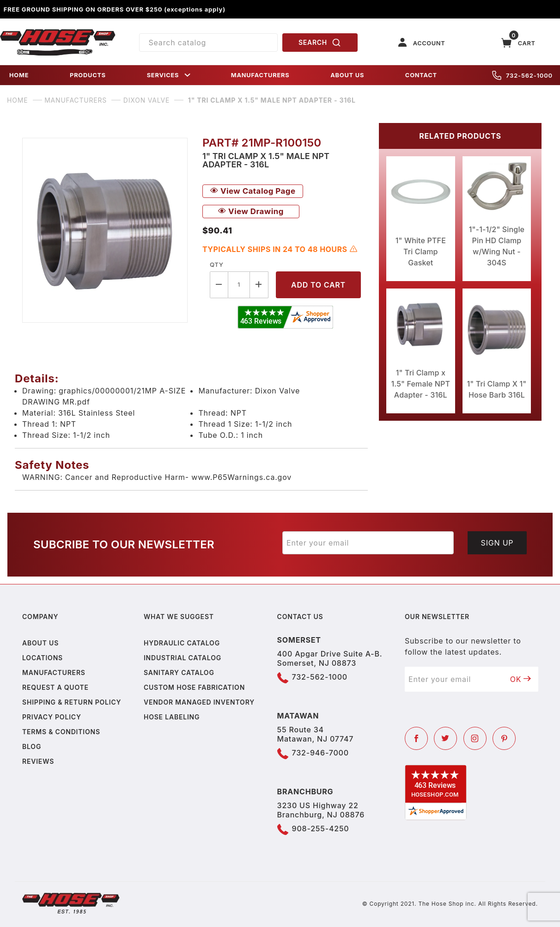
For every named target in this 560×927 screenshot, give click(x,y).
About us (40, 643)
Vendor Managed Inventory (199, 702)
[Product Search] (208, 43)
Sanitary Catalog (179, 672)
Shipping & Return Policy (72, 702)
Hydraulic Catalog (182, 643)
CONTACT (421, 75)
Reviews (38, 761)
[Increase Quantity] (259, 285)
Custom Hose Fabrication (194, 687)
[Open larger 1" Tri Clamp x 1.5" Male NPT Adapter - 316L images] (105, 230)
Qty (216, 264)
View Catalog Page (253, 191)
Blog (32, 746)
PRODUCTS (88, 75)
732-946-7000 (320, 753)
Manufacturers (54, 672)
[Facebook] (416, 738)
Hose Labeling (172, 717)
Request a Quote (55, 687)
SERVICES (170, 75)
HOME (19, 75)
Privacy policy (52, 717)
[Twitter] (445, 738)
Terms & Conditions (61, 732)
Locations (43, 658)
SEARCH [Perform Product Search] (320, 43)
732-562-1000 (522, 75)
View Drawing (251, 211)
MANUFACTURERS (260, 75)
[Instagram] (475, 738)
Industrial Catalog (183, 658)
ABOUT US (347, 75)
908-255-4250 (321, 829)
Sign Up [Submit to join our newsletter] (497, 543)
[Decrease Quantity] (219, 285)
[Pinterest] (504, 738)
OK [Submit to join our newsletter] (521, 679)
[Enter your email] (368, 543)
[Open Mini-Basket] (518, 43)
